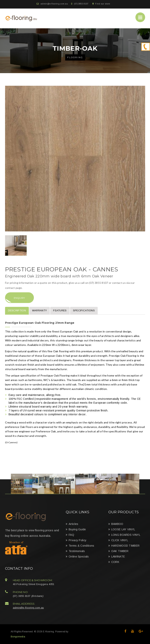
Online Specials (79, 557)
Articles (73, 524)
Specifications (84, 310)
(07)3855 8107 (81, 4)
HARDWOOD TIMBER (125, 546)
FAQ (71, 535)
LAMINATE (118, 557)
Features (60, 310)
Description (17, 310)
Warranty (39, 310)
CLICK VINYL (120, 540)
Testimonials (77, 551)
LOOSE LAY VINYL (123, 529)
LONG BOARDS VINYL (126, 535)
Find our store (103, 4)
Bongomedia (18, 637)
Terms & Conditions (81, 546)
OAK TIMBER (120, 551)
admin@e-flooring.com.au (54, 4)
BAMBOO (117, 524)
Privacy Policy (78, 540)
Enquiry (19, 298)
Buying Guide (77, 529)
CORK (115, 562)
